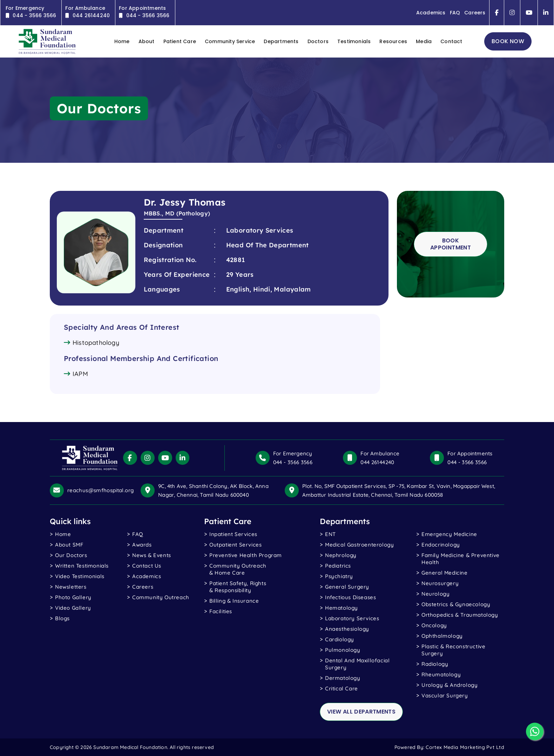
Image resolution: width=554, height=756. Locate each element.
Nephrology (341, 555)
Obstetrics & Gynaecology (456, 604)
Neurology (435, 594)
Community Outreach (161, 597)
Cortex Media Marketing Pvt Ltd (465, 747)
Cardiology (340, 639)
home (122, 41)
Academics (431, 13)
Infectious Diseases (350, 597)
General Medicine (445, 573)
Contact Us (147, 566)
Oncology (434, 625)
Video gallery (73, 608)
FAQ (455, 13)
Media (424, 41)
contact (451, 41)
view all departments (361, 712)
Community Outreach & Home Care (238, 569)
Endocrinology (441, 545)
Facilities (221, 611)
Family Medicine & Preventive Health (461, 559)
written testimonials (82, 566)
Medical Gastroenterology (359, 545)
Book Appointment (451, 244)
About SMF (69, 545)
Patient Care (180, 41)
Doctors (318, 41)
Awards (142, 545)
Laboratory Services (352, 618)
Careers (475, 13)
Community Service (230, 41)
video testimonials (80, 576)
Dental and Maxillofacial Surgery (357, 664)
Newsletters (71, 587)
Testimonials (354, 41)
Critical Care (342, 688)
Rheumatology (441, 674)
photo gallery (73, 597)
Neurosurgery (440, 583)
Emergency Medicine (449, 534)
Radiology (435, 664)
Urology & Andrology (450, 685)
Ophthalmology (442, 636)
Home (63, 534)
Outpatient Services (235, 545)
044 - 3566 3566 (293, 462)
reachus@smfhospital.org (100, 490)
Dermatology (343, 678)
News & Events (152, 555)
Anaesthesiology (347, 629)
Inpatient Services (233, 534)
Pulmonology (343, 650)
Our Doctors (71, 555)
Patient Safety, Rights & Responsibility (238, 587)
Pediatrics (338, 566)
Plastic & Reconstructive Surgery (453, 650)
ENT (330, 534)
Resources (393, 41)
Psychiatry (339, 576)
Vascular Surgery (445, 695)
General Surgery (347, 587)
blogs (62, 618)
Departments (281, 41)
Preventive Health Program (246, 555)
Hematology (342, 608)
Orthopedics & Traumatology (460, 615)
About (147, 41)
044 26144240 (377, 462)
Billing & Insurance (234, 601)
